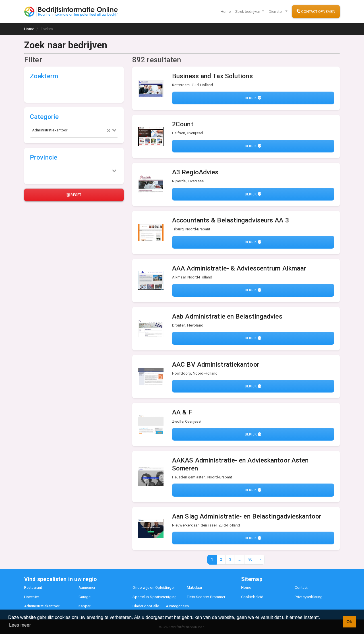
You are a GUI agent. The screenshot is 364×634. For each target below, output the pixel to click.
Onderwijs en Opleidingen (154, 587)
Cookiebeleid (252, 597)
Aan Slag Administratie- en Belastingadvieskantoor (247, 516)
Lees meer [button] (20, 625)
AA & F (182, 412)
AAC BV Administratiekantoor (216, 365)
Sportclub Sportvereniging (155, 597)
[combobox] (74, 130)
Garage (85, 597)
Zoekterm (44, 76)
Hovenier (32, 597)
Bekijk (253, 98)
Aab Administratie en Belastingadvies (227, 316)
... (240, 559)
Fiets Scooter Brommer (206, 597)
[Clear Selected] (109, 130)
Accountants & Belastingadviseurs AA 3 (230, 220)
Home (226, 12)
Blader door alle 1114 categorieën (161, 606)
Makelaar (195, 587)
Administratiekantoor (42, 606)
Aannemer (87, 587)
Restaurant (33, 587)
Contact (301, 587)
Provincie (44, 157)
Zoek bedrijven (248, 12)
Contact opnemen (316, 12)
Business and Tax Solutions (212, 76)
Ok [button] (349, 622)
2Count (183, 124)
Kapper (85, 606)
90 (250, 559)
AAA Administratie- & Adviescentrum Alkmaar (239, 268)
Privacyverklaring (309, 597)
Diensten (277, 12)
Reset (74, 195)
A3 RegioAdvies (195, 172)
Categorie (44, 117)
